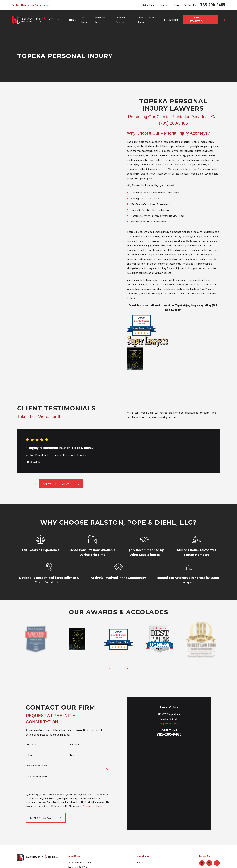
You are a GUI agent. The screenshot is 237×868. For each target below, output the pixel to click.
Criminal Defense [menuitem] (120, 20)
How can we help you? (37, 769)
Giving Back (148, 5)
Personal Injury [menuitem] (100, 20)
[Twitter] (217, 848)
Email (73, 748)
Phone (30, 748)
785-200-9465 (213, 5)
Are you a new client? (37, 758)
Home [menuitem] (72, 20)
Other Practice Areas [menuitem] (146, 20)
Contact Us (190, 5)
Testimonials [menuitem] (171, 20)
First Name (32, 737)
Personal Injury (145, 862)
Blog (177, 5)
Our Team (142, 855)
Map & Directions (169, 758)
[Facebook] (209, 848)
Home (140, 848)
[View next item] (32, 484)
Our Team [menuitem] (84, 20)
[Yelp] (202, 848)
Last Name (75, 737)
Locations (164, 5)
